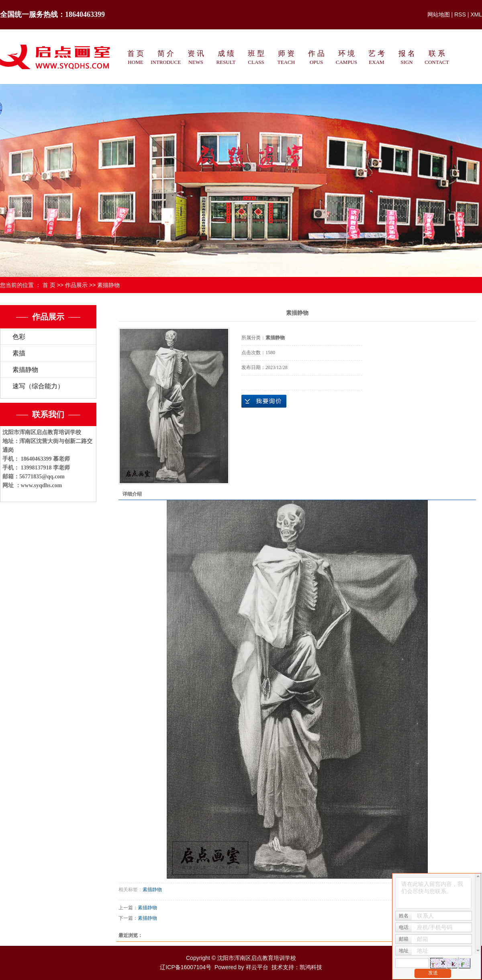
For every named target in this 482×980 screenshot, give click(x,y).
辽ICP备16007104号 (186, 967)
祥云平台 (257, 967)
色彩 (19, 337)
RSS (460, 14)
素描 (19, 353)
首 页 (49, 285)
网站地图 (439, 14)
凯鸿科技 (311, 967)
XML (476, 14)
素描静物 (108, 285)
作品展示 (76, 285)
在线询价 (264, 401)
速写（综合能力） (38, 386)
